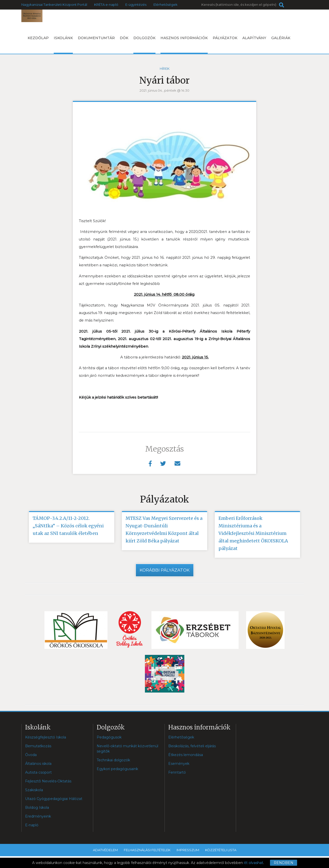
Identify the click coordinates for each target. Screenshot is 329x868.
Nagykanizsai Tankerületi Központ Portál (54, 5)
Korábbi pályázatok (165, 570)
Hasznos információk (184, 45)
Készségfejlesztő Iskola (46, 737)
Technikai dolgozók (113, 760)
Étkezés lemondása (186, 755)
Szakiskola (34, 790)
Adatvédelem (105, 850)
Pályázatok (225, 38)
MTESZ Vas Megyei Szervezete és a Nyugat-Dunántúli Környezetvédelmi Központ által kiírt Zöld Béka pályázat (164, 530)
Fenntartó (177, 772)
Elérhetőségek (166, 5)
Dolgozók (144, 45)
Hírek (165, 69)
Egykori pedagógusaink (117, 769)
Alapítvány (254, 38)
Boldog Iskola (37, 808)
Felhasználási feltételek (147, 850)
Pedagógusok (109, 737)
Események (179, 764)
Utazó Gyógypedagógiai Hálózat (54, 799)
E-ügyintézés (136, 5)
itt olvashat (254, 863)
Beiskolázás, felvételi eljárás (192, 746)
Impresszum (188, 850)
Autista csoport (38, 772)
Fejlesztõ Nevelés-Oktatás (48, 781)
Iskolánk (63, 45)
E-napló (32, 825)
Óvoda (31, 755)
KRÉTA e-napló (106, 5)
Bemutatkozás (38, 746)
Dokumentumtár (96, 38)
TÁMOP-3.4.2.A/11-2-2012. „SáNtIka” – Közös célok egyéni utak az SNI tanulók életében (68, 526)
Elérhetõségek (181, 737)
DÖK (124, 38)
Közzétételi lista (221, 850)
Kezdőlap (38, 38)
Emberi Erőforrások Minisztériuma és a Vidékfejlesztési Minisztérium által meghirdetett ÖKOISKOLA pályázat (253, 533)
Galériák (281, 38)
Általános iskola (38, 764)
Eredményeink (38, 816)
